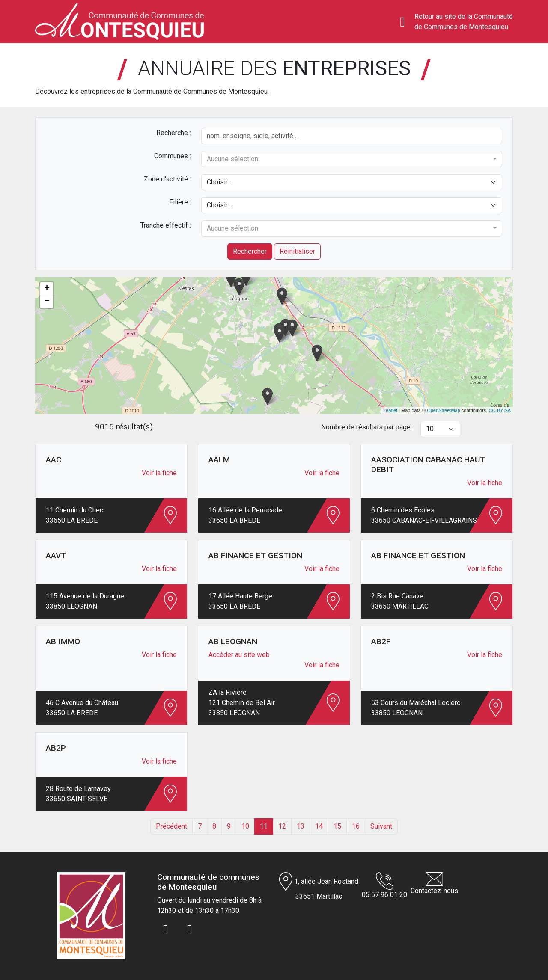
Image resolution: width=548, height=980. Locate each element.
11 (264, 826)
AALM (219, 460)
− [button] (47, 302)
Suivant (381, 826)
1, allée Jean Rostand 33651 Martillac (319, 886)
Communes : (173, 156)
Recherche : (174, 133)
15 (337, 826)
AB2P (56, 748)
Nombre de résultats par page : (367, 427)
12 (282, 826)
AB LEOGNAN (233, 641)
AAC (54, 460)
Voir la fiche (159, 473)
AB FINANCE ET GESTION (255, 555)
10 (245, 826)
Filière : (180, 202)
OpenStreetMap (444, 410)
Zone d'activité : (167, 179)
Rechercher (250, 251)
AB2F (381, 641)
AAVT (56, 555)
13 (301, 826)
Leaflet (390, 410)
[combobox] (352, 159)
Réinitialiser (297, 251)
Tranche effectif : (166, 225)
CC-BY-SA (500, 410)
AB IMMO (63, 641)
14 (319, 826)
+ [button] (47, 289)
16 (356, 826)
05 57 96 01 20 (384, 885)
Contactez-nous (434, 884)
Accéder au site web (239, 655)
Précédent (171, 826)
